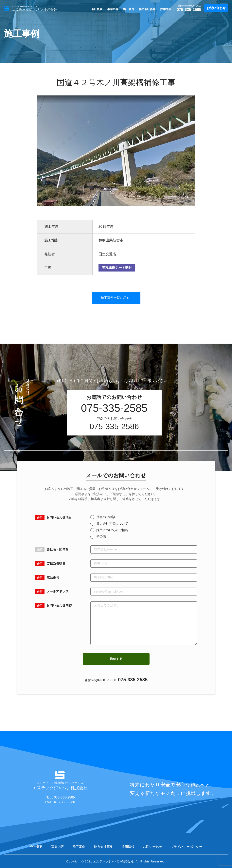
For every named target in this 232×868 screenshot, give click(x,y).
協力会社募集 (147, 9)
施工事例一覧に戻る (115, 298)
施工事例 (129, 9)
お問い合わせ (216, 8)
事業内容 (113, 9)
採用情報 (166, 9)
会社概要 (97, 9)
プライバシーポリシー (187, 847)
